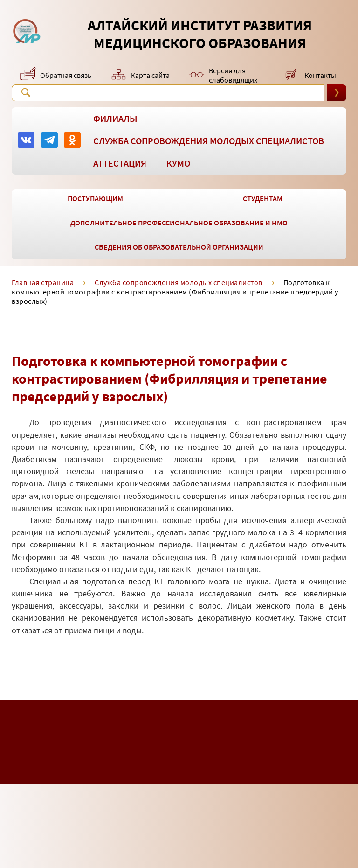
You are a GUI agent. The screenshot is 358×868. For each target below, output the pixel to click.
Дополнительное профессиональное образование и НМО (179, 223)
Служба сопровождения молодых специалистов (209, 141)
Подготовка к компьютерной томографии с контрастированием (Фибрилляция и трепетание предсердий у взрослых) (175, 292)
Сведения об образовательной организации (179, 247)
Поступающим (95, 198)
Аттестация (120, 163)
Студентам (263, 198)
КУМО (178, 163)
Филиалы (115, 118)
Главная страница (43, 282)
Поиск (26, 92)
